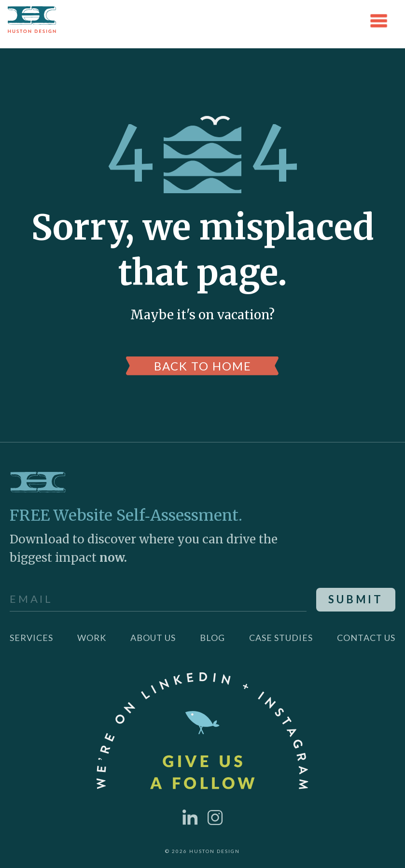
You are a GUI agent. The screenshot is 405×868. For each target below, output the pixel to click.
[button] (379, 21)
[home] (32, 21)
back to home (203, 366)
